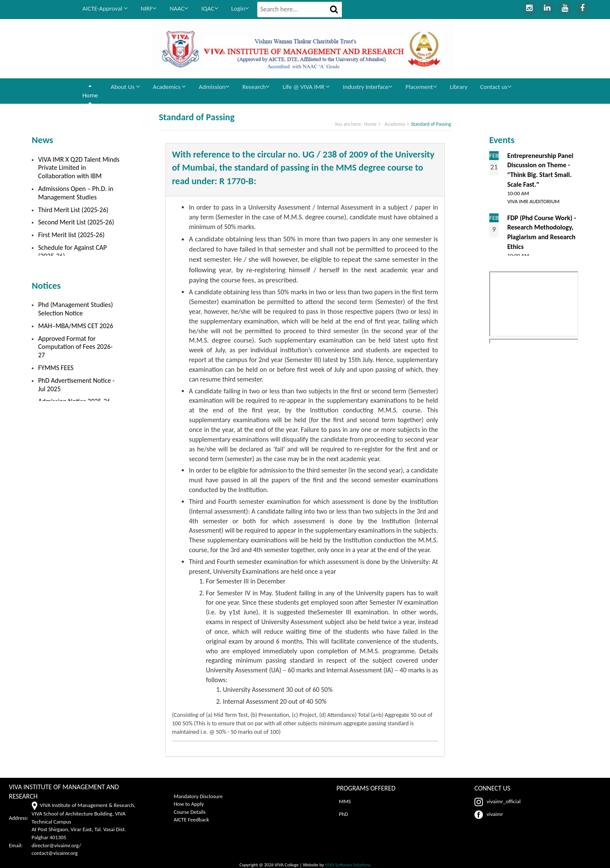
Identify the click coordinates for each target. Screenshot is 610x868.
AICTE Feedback (191, 820)
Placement (421, 87)
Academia (395, 124)
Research (256, 87)
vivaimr (489, 814)
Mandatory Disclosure (198, 796)
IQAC (210, 8)
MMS (344, 801)
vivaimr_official (498, 801)
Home (90, 95)
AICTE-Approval (105, 8)
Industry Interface (368, 87)
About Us (125, 87)
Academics (169, 87)
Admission (214, 87)
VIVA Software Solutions (347, 865)
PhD (342, 814)
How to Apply (189, 804)
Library (459, 87)
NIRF (149, 8)
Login (240, 8)
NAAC (179, 8)
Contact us (496, 87)
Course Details (190, 812)
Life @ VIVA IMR (306, 87)
